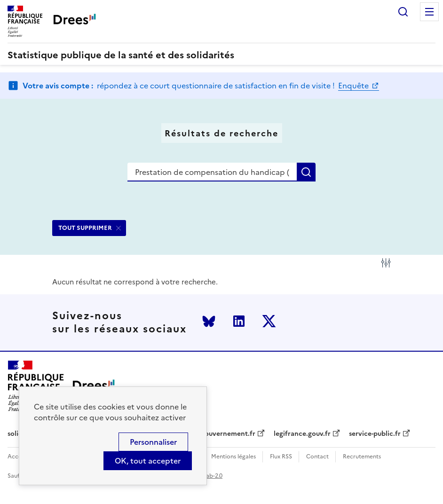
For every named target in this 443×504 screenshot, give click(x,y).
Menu (429, 12)
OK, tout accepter (148, 461)
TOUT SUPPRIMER (85, 228)
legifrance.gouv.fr (302, 434)
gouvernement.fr (228, 434)
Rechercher (403, 12)
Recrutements (362, 457)
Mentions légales (233, 457)
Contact (317, 457)
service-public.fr (375, 434)
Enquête (354, 86)
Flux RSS (281, 457)
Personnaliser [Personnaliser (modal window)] (153, 442)
